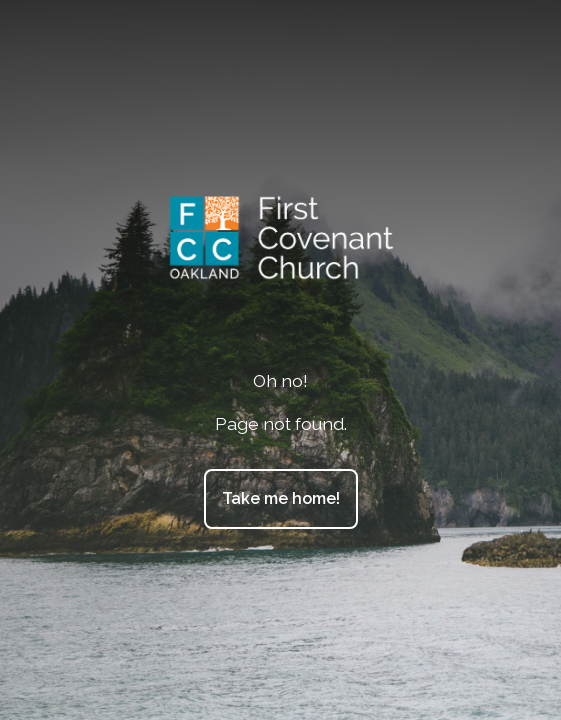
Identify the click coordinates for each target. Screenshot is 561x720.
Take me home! (281, 498)
